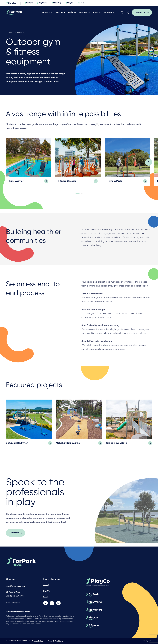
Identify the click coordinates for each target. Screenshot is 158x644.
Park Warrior (16, 183)
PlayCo (47, 591)
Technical (108, 12)
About (95, 12)
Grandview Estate (117, 444)
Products (46, 12)
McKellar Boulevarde (68, 444)
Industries (83, 12)
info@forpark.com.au (15, 586)
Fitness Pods (115, 183)
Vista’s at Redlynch (17, 444)
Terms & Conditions (55, 641)
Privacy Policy (37, 641)
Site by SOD (147, 641)
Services (59, 12)
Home (10, 33)
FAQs (46, 597)
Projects (72, 12)
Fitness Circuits (67, 183)
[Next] (149, 164)
